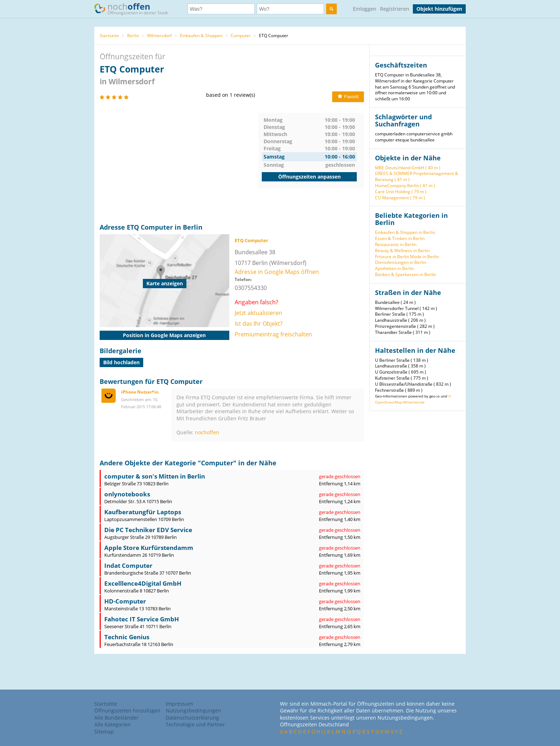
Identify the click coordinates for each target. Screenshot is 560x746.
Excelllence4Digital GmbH (143, 583)
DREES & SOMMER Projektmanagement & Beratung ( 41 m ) (417, 176)
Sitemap (104, 732)
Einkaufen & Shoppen (201, 36)
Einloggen (365, 9)
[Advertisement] (179, 163)
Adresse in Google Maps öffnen (277, 272)
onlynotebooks (127, 494)
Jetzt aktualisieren (258, 313)
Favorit (348, 97)
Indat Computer (128, 565)
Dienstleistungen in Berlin (401, 262)
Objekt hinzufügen (439, 9)
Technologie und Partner (195, 724)
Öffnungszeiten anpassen (309, 177)
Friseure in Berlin (392, 257)
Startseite (109, 36)
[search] (331, 9)
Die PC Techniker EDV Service (148, 530)
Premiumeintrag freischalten (273, 334)
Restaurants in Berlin (396, 244)
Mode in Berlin (424, 257)
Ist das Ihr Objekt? (259, 324)
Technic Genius (127, 637)
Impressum (179, 704)
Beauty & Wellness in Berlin (402, 251)
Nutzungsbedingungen (193, 710)
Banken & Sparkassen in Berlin (406, 274)
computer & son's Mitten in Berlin (155, 476)
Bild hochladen (121, 362)
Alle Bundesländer (116, 718)
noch (134, 8)
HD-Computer (125, 601)
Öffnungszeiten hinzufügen (127, 710)
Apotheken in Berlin (394, 268)
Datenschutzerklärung (192, 718)
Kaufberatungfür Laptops (143, 512)
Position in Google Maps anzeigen (164, 335)
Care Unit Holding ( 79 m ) (401, 192)
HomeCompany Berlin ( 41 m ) (405, 186)
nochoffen (207, 432)
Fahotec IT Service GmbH (142, 619)
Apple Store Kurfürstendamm (149, 548)
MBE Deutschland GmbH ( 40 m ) (408, 168)
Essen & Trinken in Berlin (400, 238)
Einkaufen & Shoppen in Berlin (405, 232)
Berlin (133, 36)
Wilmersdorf (159, 36)
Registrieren (395, 9)
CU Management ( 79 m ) (400, 198)
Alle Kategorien (112, 724)
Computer (241, 36)
